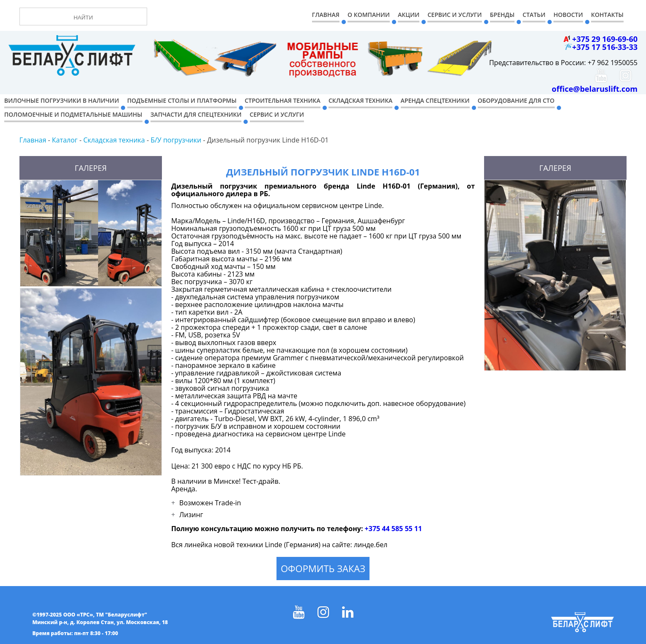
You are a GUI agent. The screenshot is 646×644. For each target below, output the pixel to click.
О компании (369, 15)
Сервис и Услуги (454, 15)
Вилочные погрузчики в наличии (62, 100)
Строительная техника (283, 100)
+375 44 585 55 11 (394, 529)
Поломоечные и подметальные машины (73, 114)
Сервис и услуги (277, 114)
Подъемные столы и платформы (182, 100)
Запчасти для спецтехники (196, 114)
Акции (409, 15)
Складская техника (360, 100)
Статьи (534, 15)
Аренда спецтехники (435, 100)
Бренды (502, 15)
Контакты (607, 15)
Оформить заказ (323, 568)
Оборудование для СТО (516, 100)
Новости (568, 15)
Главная (326, 15)
